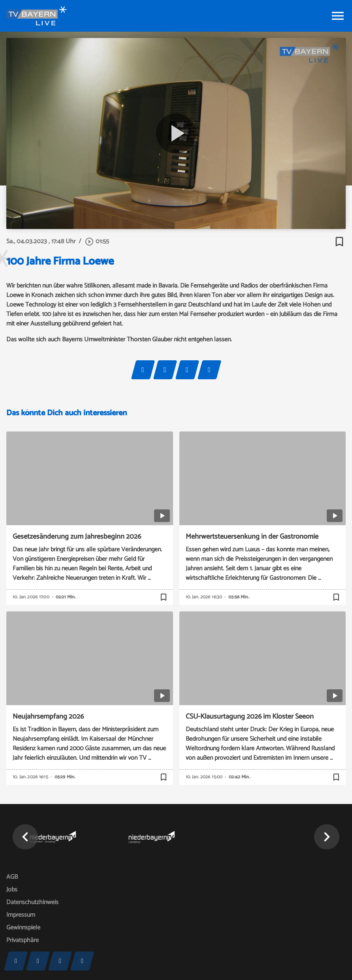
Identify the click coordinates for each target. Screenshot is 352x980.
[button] (25, 837)
